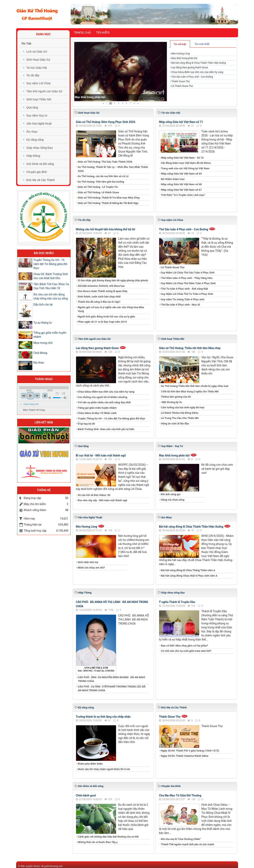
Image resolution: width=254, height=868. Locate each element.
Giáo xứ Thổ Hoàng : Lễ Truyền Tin (98, 187)
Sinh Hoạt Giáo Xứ (38, 60)
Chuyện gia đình (37, 172)
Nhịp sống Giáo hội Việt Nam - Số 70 (182, 158)
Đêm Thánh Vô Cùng (34, 410)
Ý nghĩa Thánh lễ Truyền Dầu (177, 602)
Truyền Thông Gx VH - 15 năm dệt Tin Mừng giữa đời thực (112, 418)
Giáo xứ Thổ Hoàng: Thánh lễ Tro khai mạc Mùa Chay (109, 198)
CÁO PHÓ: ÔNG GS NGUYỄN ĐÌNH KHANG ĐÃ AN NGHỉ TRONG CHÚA (112, 679)
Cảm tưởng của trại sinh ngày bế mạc (183, 407)
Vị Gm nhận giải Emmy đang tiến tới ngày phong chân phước (113, 280)
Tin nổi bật (180, 44)
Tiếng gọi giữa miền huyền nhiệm (97, 408)
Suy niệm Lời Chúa (39, 83)
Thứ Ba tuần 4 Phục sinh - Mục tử (180, 305)
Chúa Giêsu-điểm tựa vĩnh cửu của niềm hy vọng (197, 72)
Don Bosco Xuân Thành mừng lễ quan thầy (103, 291)
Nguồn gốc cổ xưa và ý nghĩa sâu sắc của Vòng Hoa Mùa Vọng (111, 309)
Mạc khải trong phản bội (184, 58)
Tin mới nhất (202, 44)
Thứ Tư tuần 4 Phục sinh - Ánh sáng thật (184, 289)
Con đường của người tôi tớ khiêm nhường (103, 397)
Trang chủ (82, 33)
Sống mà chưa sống (173, 500)
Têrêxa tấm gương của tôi (176, 397)
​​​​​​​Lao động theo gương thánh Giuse (190, 68)
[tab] (180, 44)
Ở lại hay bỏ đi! (87, 424)
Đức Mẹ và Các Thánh (41, 180)
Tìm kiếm (103, 33)
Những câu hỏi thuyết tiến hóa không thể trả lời (106, 229)
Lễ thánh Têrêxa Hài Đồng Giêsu (180, 413)
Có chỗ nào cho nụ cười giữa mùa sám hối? (186, 651)
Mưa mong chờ (43, 343)
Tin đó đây (33, 75)
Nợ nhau (39, 363)
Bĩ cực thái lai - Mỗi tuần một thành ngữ (101, 455)
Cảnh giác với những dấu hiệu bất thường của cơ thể (109, 837)
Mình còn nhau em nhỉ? (91, 568)
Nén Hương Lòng (86, 97)
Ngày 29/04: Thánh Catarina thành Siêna (185, 756)
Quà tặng (32, 107)
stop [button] (45, 396)
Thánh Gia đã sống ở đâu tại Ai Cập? (99, 302)
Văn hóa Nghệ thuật (39, 124)
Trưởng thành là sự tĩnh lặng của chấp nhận (103, 717)
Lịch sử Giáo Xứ (37, 52)
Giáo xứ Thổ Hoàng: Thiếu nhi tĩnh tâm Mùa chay (190, 348)
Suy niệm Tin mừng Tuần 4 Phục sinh (183, 299)
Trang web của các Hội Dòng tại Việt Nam (185, 168)
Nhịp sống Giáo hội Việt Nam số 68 (181, 184)
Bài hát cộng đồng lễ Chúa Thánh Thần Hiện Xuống (199, 63)
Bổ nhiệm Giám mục (173, 179)
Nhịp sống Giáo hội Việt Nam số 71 (181, 122)
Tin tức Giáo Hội (37, 68)
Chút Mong (40, 353)
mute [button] (50, 398)
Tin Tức (26, 44)
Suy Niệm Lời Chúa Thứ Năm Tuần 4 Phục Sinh (188, 283)
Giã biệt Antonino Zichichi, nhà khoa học (101, 286)
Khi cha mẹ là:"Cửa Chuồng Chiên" (181, 839)
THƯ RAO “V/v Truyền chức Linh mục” (183, 195)
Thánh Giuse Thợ (181, 81)
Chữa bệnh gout (86, 795)
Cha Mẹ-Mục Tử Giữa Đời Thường (180, 795)
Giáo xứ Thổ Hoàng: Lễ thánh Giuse (98, 192)
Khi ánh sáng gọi (171, 494)
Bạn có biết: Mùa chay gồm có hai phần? (185, 646)
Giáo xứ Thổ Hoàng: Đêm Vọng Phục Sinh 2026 (106, 122)
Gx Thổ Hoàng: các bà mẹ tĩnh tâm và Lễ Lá (103, 176)
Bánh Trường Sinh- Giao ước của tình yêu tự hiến (106, 429)
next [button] (37, 396)
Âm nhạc (32, 132)
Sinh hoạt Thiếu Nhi (39, 99)
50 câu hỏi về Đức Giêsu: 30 (94, 495)
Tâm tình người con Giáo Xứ (44, 91)
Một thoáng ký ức (171, 402)
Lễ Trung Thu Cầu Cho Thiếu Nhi (180, 418)
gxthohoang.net (53, 866)
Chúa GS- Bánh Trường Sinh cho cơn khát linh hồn (51, 276)
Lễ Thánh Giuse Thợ (182, 86)
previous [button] (24, 396)
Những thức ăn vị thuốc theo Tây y (98, 842)
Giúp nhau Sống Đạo (40, 148)
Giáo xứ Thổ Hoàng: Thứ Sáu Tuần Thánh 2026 (105, 162)
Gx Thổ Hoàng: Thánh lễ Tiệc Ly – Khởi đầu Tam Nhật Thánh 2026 (113, 169)
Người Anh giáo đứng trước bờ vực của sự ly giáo (107, 317)
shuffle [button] (63, 393)
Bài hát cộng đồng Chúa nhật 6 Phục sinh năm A (189, 576)
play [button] (30, 396)
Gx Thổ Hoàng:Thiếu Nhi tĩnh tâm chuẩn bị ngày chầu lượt (195, 386)
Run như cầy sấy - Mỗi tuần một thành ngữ (103, 500)
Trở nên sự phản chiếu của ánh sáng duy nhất (104, 402)
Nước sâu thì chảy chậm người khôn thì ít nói (104, 769)
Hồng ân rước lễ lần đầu (175, 424)
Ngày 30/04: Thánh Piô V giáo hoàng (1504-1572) (190, 751)
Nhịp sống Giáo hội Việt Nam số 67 (181, 190)
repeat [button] (57, 393)
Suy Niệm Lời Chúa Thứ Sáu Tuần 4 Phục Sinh (188, 273)
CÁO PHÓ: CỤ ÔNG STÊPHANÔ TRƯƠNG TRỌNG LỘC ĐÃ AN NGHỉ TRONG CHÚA (112, 689)
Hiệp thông (33, 156)
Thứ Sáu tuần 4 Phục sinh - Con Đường (192, 77)
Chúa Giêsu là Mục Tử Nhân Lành (97, 413)
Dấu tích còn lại (43, 305)
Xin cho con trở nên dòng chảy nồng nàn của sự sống (51, 296)
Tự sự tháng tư (43, 323)
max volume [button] (65, 398)
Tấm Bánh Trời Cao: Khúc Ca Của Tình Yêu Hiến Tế (51, 286)
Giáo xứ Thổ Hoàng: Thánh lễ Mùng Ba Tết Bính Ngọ (108, 203)
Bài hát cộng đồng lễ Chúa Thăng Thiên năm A (188, 570)
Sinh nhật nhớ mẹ (88, 562)
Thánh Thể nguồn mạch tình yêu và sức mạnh (188, 844)
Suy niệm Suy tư (37, 115)
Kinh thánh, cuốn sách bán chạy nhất (99, 297)
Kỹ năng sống (35, 140)
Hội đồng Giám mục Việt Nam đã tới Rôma (186, 163)
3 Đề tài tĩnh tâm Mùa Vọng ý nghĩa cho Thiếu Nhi (190, 391)
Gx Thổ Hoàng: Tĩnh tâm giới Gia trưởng (101, 182)
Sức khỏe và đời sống (40, 164)
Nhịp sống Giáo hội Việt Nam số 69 (181, 174)
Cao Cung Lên (31, 404)
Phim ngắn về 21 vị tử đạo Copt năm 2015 (102, 322)
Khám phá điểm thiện (90, 764)
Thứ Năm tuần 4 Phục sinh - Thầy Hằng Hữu (187, 278)
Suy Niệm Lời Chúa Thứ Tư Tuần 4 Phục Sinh (187, 294)
